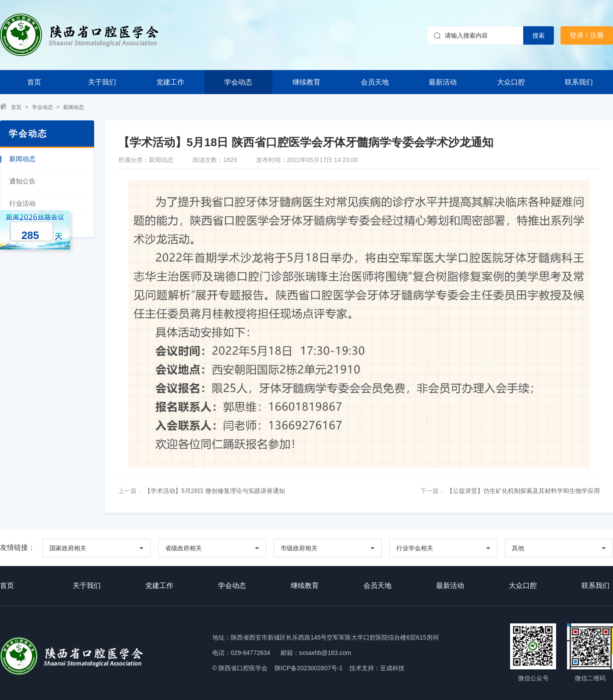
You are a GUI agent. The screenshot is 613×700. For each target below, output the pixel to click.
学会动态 (238, 82)
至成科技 (392, 668)
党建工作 (170, 82)
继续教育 (306, 82)
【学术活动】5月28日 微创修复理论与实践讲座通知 (214, 491)
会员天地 (375, 82)
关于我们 (102, 82)
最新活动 (443, 82)
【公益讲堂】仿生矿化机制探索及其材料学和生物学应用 (522, 491)
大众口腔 (511, 82)
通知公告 (22, 181)
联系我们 (579, 82)
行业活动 (22, 203)
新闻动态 (74, 107)
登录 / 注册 (587, 35)
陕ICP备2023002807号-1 (309, 668)
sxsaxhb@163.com (325, 653)
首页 (34, 82)
